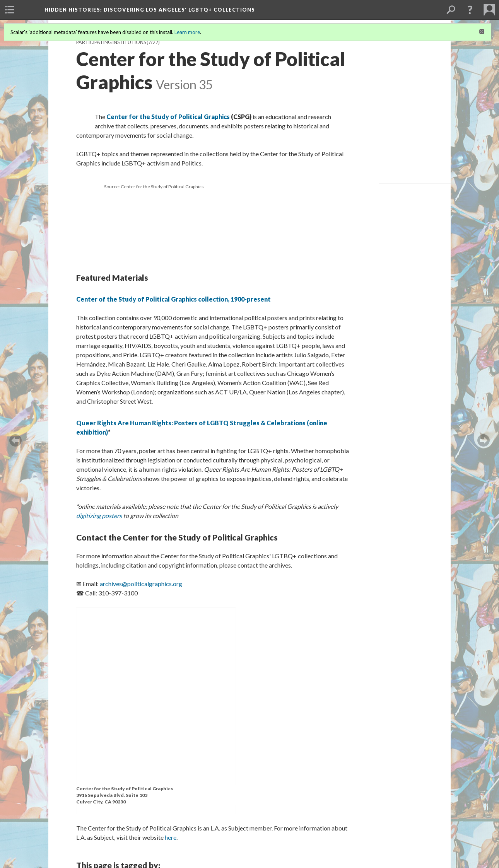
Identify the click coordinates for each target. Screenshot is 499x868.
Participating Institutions (111, 42)
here (171, 837)
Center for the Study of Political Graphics (168, 117)
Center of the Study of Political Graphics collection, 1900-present (173, 299)
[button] (470, 10)
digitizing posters (99, 516)
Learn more (187, 32)
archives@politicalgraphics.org (141, 584)
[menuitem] (10, 10)
